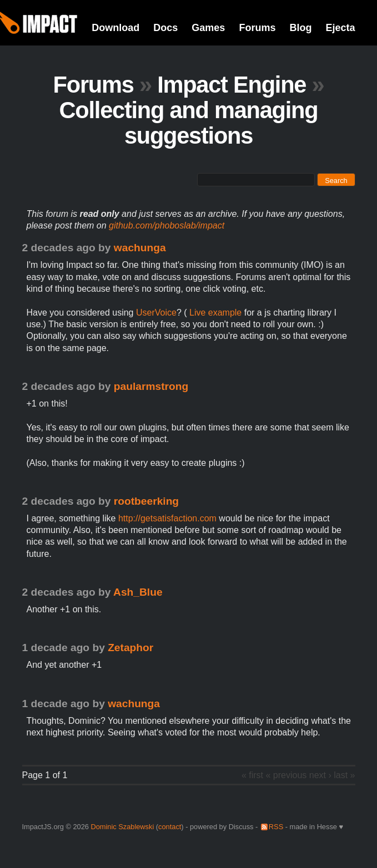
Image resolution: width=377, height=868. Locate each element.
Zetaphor (130, 648)
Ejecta (340, 28)
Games (208, 28)
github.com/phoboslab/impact (167, 225)
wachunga (140, 248)
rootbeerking (146, 501)
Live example (215, 313)
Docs (165, 28)
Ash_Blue (138, 592)
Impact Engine (232, 85)
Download (115, 28)
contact (170, 827)
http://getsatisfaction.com (167, 518)
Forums (257, 28)
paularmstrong (151, 386)
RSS (276, 827)
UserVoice (156, 313)
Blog (300, 28)
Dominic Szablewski (122, 827)
